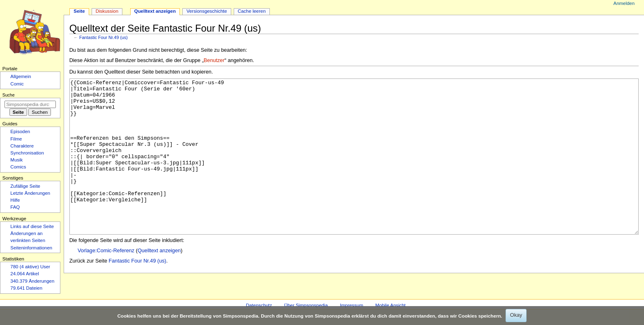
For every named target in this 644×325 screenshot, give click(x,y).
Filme (16, 139)
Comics (18, 167)
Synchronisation (27, 153)
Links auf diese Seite (32, 226)
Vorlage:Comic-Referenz (106, 281)
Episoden (20, 131)
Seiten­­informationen (31, 248)
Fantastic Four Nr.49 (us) (103, 37)
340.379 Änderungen (32, 281)
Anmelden (624, 3)
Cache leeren (252, 11)
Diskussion (107, 11)
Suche (9, 95)
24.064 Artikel (24, 274)
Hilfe (15, 200)
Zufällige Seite (25, 186)
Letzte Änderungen (30, 193)
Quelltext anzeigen (159, 281)
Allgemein (21, 76)
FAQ (15, 207)
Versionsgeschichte (207, 11)
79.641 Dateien (26, 288)
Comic (17, 84)
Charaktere (22, 146)
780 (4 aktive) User (30, 267)
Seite (79, 11)
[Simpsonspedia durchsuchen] (30, 104)
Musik (16, 160)
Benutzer (214, 60)
